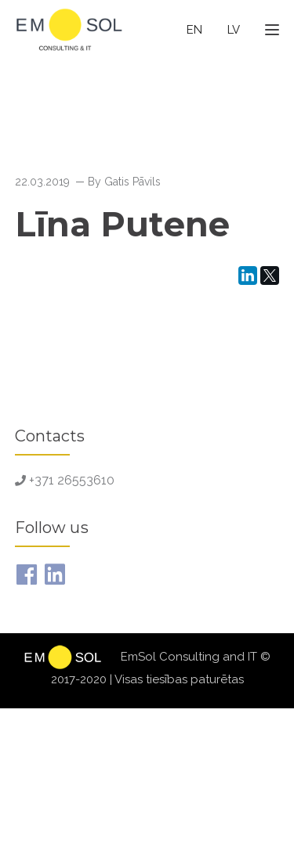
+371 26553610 (72, 480)
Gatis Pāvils (132, 182)
